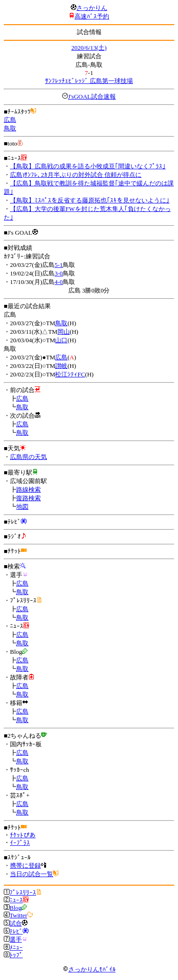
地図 (22, 507)
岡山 (64, 332)
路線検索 (28, 490)
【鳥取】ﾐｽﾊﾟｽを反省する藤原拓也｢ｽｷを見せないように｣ (90, 200)
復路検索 (28, 498)
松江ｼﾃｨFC (70, 374)
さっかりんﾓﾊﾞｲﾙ (89, 969)
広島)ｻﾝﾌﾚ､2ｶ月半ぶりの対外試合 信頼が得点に (76, 175)
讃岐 (61, 366)
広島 (10, 120)
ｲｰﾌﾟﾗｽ (20, 843)
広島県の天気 (28, 457)
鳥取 (10, 128)
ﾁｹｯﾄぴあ (23, 835)
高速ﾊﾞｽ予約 (92, 16)
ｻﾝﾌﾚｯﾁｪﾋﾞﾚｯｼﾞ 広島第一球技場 (89, 81)
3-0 (59, 273)
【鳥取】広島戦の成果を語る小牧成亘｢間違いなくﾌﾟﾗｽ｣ (88, 166)
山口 (61, 340)
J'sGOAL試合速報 (92, 96)
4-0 (59, 282)
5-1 (59, 265)
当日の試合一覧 (32, 874)
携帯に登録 (25, 866)
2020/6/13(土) (89, 48)
